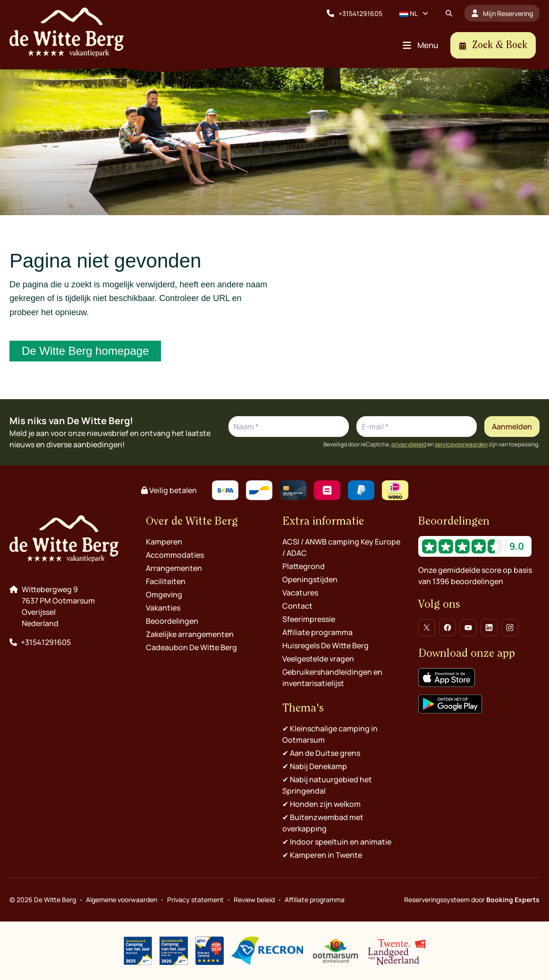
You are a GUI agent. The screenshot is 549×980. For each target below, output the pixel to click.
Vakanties (163, 608)
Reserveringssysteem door (472, 900)
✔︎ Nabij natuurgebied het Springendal (327, 785)
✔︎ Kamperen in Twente (322, 855)
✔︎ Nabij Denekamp (315, 766)
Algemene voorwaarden (122, 900)
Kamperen (164, 542)
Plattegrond (304, 566)
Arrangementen (174, 568)
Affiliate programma (317, 632)
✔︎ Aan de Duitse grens (321, 753)
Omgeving (164, 595)
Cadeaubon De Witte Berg (191, 647)
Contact (297, 606)
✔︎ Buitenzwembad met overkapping (323, 823)
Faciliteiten (166, 581)
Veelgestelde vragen (318, 659)
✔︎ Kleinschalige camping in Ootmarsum (330, 734)
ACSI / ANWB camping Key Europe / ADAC (341, 547)
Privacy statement (195, 900)
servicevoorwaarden (461, 444)
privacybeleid (409, 444)
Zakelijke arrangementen (190, 634)
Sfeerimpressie (309, 619)
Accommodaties (175, 555)
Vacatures (300, 593)
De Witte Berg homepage (85, 351)
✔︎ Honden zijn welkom (321, 804)
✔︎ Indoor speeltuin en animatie (337, 842)
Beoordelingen (172, 621)
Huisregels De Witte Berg (325, 645)
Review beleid (254, 900)
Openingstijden (310, 579)
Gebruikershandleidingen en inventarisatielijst (332, 678)
